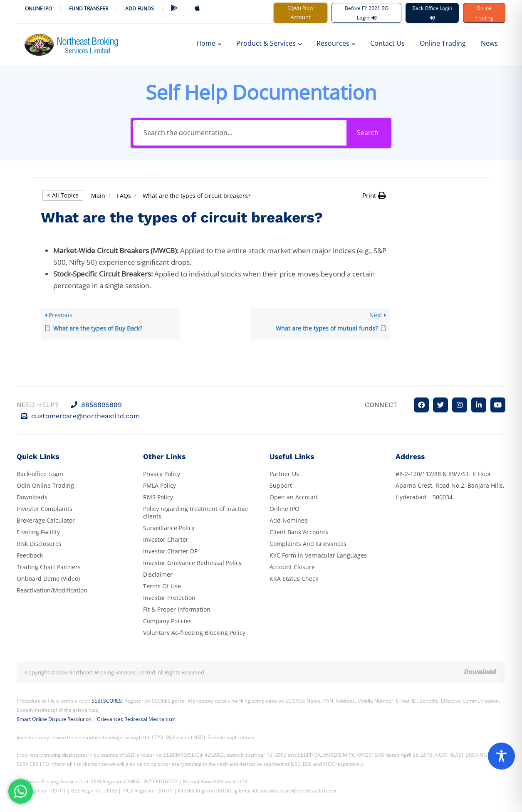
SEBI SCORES (107, 701)
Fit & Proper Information (177, 609)
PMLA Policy (160, 485)
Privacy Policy (162, 474)
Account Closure (292, 567)
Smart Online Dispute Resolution (54, 719)
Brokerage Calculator (46, 520)
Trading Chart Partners (49, 567)
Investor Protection (169, 598)
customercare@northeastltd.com (80, 416)
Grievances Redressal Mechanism (136, 719)
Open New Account (301, 12)
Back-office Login (40, 474)
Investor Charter (166, 539)
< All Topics (63, 195)
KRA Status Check (294, 579)
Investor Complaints (45, 509)
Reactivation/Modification (52, 590)
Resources (336, 43)
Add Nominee (289, 520)
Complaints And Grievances (308, 544)
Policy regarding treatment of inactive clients (195, 512)
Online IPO (38, 9)
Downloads (32, 497)
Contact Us (387, 43)
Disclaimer (158, 574)
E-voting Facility (38, 532)
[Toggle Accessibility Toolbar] (501, 756)
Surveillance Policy (169, 528)
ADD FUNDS (140, 9)
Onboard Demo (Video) (48, 579)
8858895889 (96, 405)
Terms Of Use (162, 586)
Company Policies (167, 621)
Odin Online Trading (45, 485)
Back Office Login (432, 12)
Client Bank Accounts (299, 532)
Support (281, 485)
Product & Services (269, 43)
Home (209, 43)
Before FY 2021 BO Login (367, 13)
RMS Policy (158, 497)
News (489, 43)
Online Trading (484, 13)
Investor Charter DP (170, 551)
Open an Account (294, 497)
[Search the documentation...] (240, 133)
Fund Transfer (89, 9)
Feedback (30, 555)
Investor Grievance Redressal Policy (192, 563)
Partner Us (284, 474)
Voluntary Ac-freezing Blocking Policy (194, 633)
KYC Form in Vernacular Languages (318, 555)
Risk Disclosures (39, 544)
